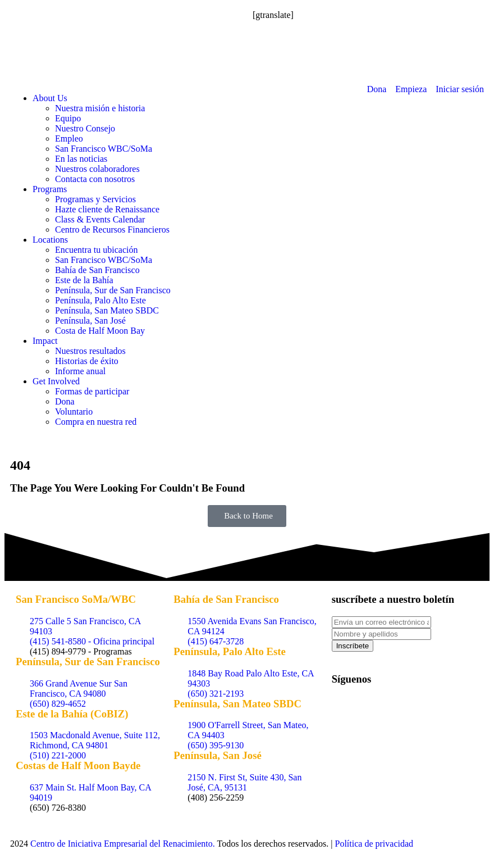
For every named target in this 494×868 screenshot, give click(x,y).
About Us (50, 98)
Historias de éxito (87, 361)
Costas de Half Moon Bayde (78, 765)
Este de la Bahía (84, 280)
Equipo (68, 118)
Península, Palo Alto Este (100, 300)
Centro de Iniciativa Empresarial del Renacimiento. (123, 844)
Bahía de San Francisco (97, 270)
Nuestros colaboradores (97, 169)
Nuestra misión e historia (100, 108)
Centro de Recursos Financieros (112, 230)
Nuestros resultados (90, 351)
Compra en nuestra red (96, 422)
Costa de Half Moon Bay (100, 331)
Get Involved (56, 381)
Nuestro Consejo (85, 128)
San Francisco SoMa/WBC (76, 599)
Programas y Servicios (95, 199)
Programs (50, 189)
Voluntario (74, 412)
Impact (45, 341)
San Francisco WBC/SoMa (104, 149)
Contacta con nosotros (95, 179)
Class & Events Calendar (100, 219)
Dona (65, 401)
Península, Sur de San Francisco (113, 290)
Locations (50, 240)
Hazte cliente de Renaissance (107, 209)
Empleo (69, 138)
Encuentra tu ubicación (97, 250)
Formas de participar (92, 391)
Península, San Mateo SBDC (107, 310)
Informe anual (80, 371)
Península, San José (90, 321)
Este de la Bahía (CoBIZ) (72, 714)
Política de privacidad (374, 844)
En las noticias (81, 159)
